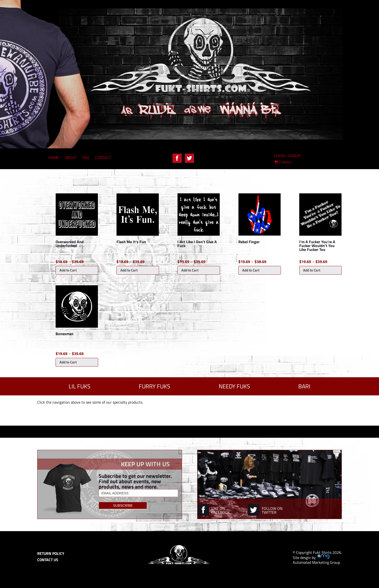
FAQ (86, 158)
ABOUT (71, 158)
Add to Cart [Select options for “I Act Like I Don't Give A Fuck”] (190, 270)
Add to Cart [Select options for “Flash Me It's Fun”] (129, 270)
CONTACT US (48, 560)
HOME (54, 158)
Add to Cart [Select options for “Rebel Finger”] (251, 270)
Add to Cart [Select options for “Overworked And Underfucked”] (68, 270)
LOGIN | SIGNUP (287, 156)
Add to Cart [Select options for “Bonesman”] (68, 362)
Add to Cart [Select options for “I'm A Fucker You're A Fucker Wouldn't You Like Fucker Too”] (312, 270)
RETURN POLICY (51, 553)
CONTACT (103, 158)
